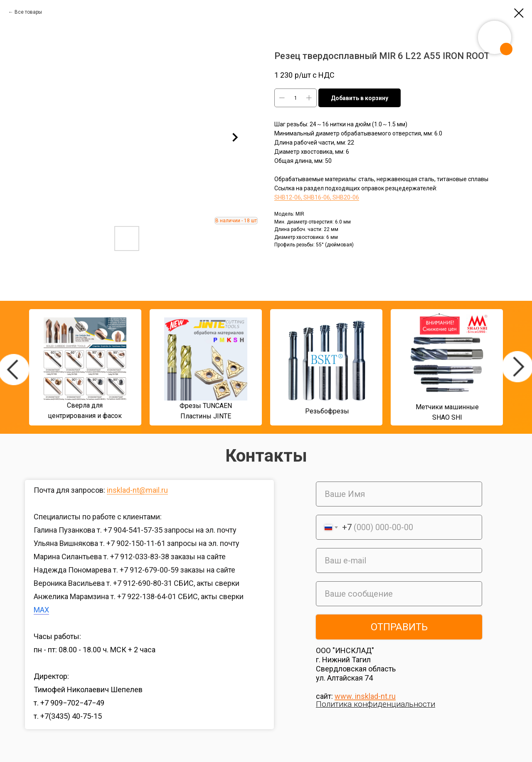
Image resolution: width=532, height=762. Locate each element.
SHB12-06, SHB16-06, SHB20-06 (317, 197)
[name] (399, 494)
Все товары (28, 12)
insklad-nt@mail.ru (137, 490)
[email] (399, 560)
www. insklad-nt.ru (365, 696)
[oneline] (399, 594)
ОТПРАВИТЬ (399, 627)
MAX (41, 610)
